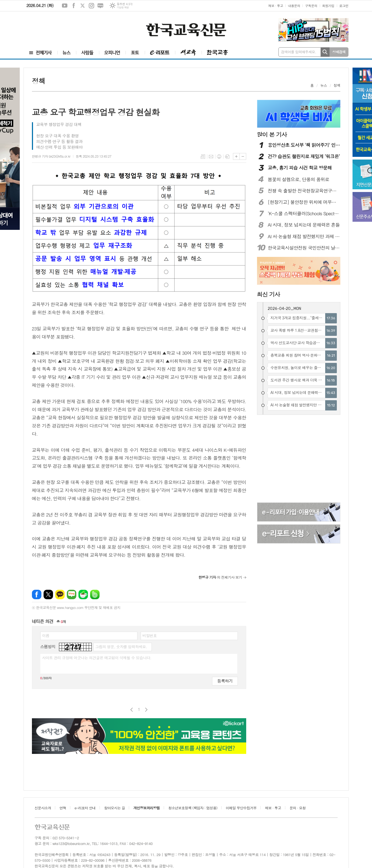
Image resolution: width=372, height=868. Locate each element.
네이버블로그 (100, 6)
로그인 (344, 6)
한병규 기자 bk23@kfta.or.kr (51, 156)
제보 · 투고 (276, 6)
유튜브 (65, 6)
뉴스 (324, 85)
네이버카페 (83, 594)
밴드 (95, 594)
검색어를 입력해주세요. (299, 52)
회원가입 (328, 6)
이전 (132, 710)
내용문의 (294, 6)
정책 (337, 85)
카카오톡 (60, 594)
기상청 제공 (123, 7)
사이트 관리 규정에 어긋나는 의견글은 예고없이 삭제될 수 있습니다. (97, 658)
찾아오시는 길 (115, 808)
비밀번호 (150, 635)
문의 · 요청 (298, 808)
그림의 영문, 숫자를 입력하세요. (121, 647)
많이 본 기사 (272, 134)
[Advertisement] (59, 26)
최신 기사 (269, 294)
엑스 (83, 6)
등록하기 (225, 681)
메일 (211, 157)
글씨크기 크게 (236, 156)
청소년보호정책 (193, 808)
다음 (146, 710)
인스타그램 (91, 6)
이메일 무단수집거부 (241, 808)
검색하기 (325, 52)
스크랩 (227, 157)
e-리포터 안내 (85, 808)
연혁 (63, 808)
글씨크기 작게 (243, 156)
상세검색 (339, 52)
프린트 (219, 157)
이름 (46, 635)
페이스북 (74, 6)
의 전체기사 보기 (220, 577)
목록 (203, 157)
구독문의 (311, 6)
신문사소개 (43, 808)
